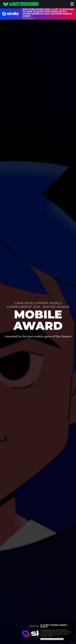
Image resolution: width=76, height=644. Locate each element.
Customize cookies (57, 639)
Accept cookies (46, 639)
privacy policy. (57, 636)
